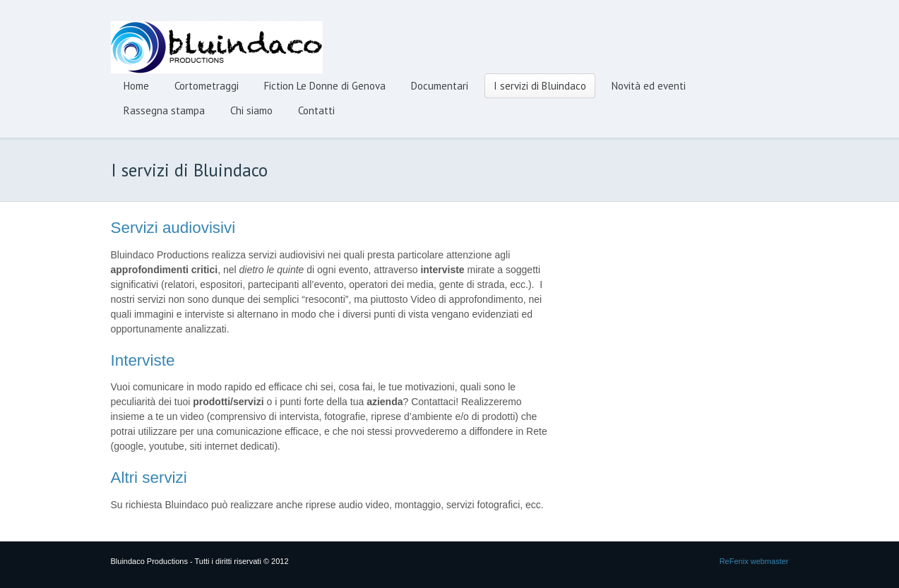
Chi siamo (251, 110)
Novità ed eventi (649, 86)
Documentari (440, 86)
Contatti (316, 110)
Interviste (143, 360)
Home (136, 86)
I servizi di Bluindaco (540, 86)
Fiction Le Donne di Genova (325, 86)
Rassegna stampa (164, 110)
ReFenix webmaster (754, 561)
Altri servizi (149, 478)
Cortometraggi (207, 86)
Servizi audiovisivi (173, 228)
